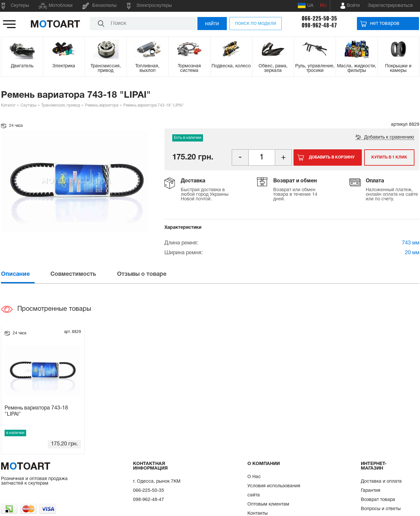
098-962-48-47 (319, 25)
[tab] (25, 274)
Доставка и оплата (381, 482)
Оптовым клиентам (268, 504)
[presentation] (25, 274)
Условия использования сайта (274, 491)
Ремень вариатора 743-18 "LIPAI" (36, 411)
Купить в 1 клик (389, 157)
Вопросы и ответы (381, 509)
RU (323, 6)
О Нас (254, 477)
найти (212, 23)
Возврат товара (378, 500)
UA (306, 6)
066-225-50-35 (319, 18)
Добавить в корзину (332, 157)
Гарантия (371, 491)
